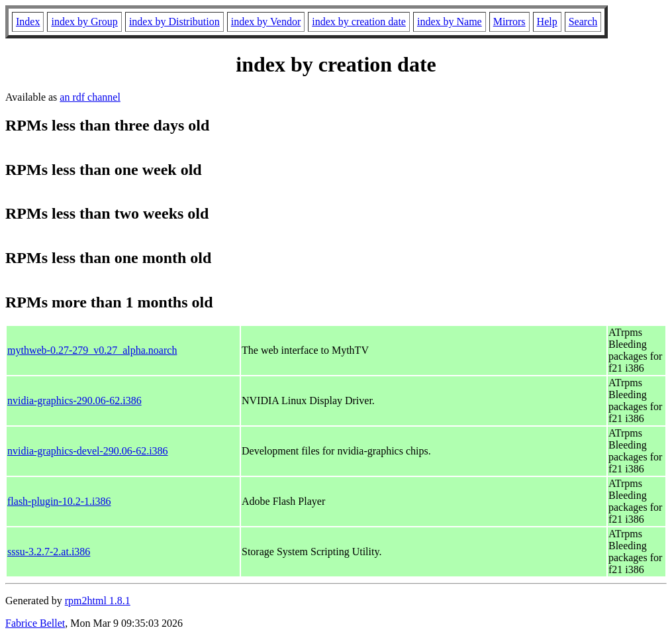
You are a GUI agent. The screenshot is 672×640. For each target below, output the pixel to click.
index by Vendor (266, 22)
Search (583, 22)
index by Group (84, 22)
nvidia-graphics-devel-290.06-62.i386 (88, 451)
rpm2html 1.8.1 (98, 601)
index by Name (450, 22)
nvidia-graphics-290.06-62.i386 (74, 400)
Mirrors (509, 22)
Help (547, 22)
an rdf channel (90, 97)
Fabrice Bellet (35, 623)
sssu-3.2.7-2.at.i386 (49, 552)
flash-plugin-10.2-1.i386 (59, 501)
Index (28, 22)
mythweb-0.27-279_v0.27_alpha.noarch (92, 350)
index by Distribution (174, 22)
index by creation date (359, 22)
